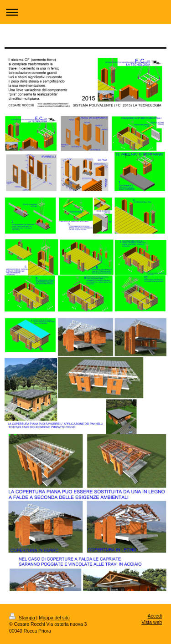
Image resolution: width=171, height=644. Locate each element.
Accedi (155, 616)
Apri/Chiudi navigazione (85, 12)
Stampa (23, 618)
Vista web (152, 622)
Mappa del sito (54, 618)
